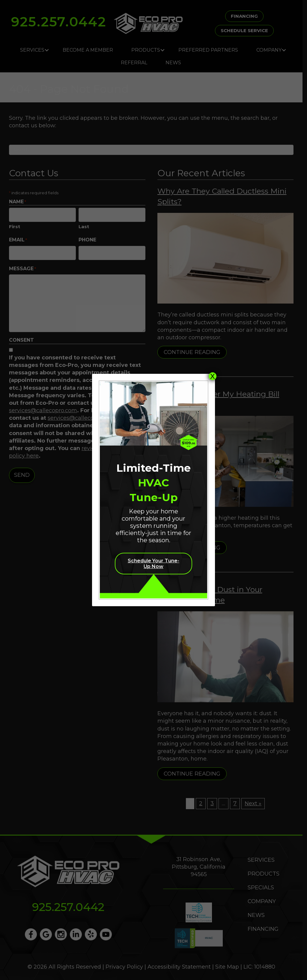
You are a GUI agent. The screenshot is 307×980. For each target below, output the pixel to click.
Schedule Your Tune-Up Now (153, 564)
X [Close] (213, 376)
